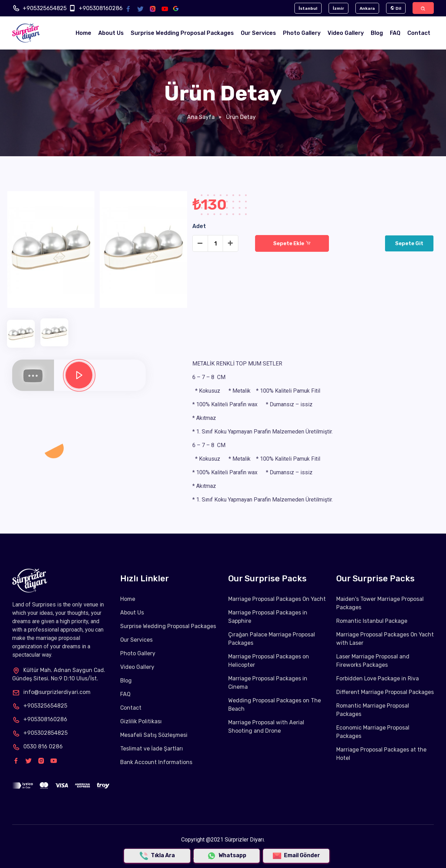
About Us (111, 33)
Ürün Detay (240, 117)
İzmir (336, 8)
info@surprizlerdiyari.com (52, 692)
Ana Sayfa (201, 117)
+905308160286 (101, 8)
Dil (394, 8)
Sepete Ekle (292, 244)
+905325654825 (45, 8)
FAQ (395, 33)
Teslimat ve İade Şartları (152, 749)
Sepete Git (409, 244)
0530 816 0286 (37, 746)
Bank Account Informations (157, 763)
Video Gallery (346, 33)
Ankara (365, 8)
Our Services (258, 33)
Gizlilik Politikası (141, 722)
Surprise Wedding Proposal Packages (182, 33)
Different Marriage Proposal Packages (385, 692)
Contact (419, 33)
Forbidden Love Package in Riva (378, 679)
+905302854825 (40, 733)
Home (83, 33)
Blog (377, 33)
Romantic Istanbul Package (372, 621)
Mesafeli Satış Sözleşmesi (154, 735)
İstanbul (305, 8)
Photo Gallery (302, 33)
